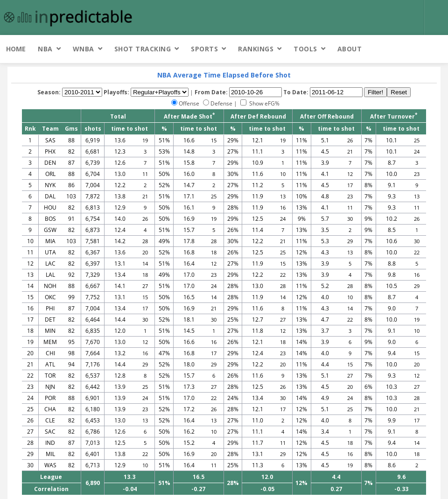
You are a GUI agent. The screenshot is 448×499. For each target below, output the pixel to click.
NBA (45, 49)
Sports (204, 49)
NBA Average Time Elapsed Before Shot (224, 75)
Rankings (256, 49)
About (350, 49)
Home (16, 49)
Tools (305, 49)
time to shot (129, 129)
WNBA (84, 49)
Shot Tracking (143, 49)
